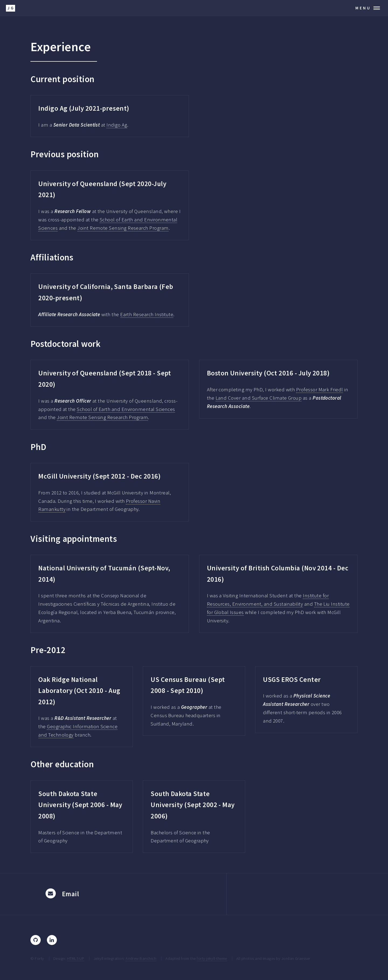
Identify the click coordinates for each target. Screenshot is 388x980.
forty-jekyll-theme (212, 958)
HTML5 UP (76, 958)
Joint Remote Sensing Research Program (123, 228)
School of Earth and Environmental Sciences (126, 409)
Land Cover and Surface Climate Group (259, 398)
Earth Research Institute (147, 314)
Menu (363, 8)
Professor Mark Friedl (320, 390)
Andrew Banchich (141, 958)
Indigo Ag (117, 125)
